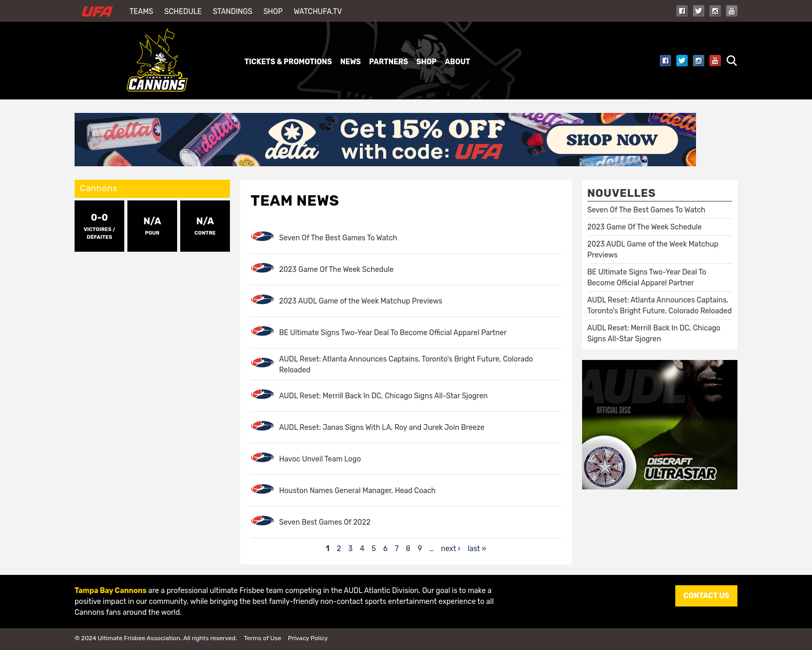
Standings (233, 12)
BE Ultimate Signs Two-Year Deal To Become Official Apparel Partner (393, 333)
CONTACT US (706, 596)
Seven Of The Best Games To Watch (338, 238)
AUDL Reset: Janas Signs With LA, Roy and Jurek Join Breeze (382, 428)
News (351, 62)
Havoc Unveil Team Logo (320, 459)
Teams (141, 12)
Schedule (183, 12)
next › (451, 549)
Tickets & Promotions (288, 62)
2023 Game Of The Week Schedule (336, 270)
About (458, 62)
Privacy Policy (308, 638)
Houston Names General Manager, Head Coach (357, 491)
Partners (389, 62)
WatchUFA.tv (318, 12)
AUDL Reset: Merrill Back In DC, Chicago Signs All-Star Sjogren (383, 396)
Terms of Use (263, 638)
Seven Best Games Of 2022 (325, 522)
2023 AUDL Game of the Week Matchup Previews (361, 301)
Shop (273, 12)
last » (477, 549)
